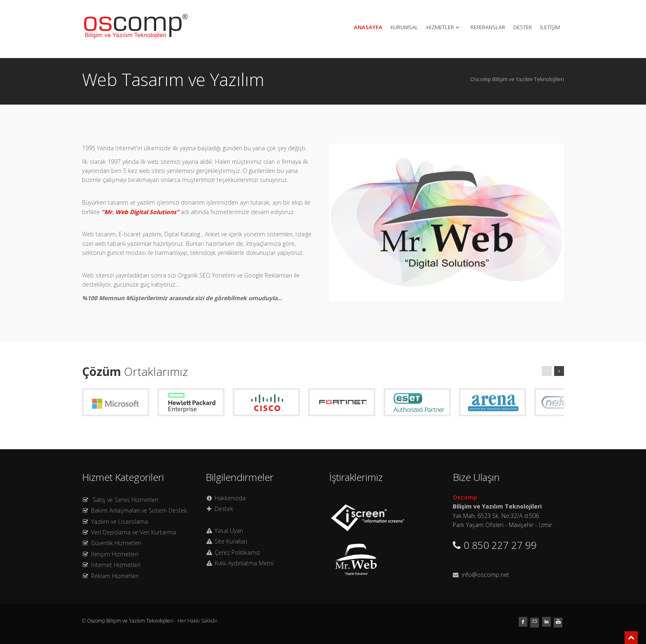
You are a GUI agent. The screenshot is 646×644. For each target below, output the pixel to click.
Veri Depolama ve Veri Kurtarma (133, 532)
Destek (224, 509)
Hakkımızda (230, 498)
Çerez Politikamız (237, 552)
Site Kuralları (231, 541)
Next (571, 220)
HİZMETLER (444, 27)
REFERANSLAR (488, 27)
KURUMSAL (404, 27)
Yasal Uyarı (229, 531)
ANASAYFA (368, 27)
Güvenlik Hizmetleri (116, 543)
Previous (322, 220)
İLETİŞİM (550, 27)
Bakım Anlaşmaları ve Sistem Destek (139, 510)
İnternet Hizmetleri (116, 565)
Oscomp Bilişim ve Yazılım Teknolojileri (131, 621)
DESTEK (523, 27)
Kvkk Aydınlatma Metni (244, 563)
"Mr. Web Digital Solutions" (140, 212)
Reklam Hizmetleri (115, 576)
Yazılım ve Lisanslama (119, 521)
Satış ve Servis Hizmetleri (125, 500)
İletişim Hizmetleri (115, 554)
